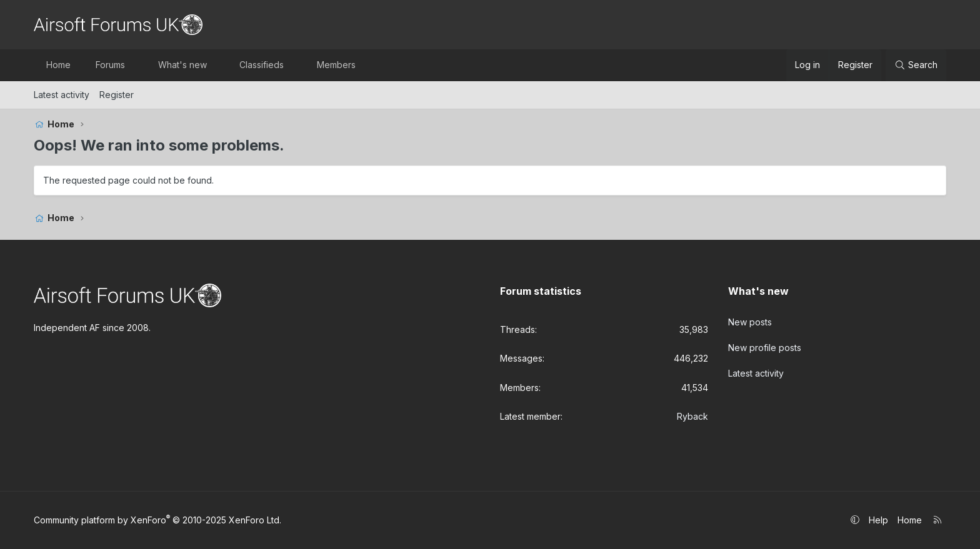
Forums (110, 65)
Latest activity (62, 95)
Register (117, 95)
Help (878, 520)
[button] (136, 65)
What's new (182, 65)
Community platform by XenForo (157, 520)
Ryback (692, 416)
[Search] (916, 65)
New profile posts (765, 347)
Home (58, 65)
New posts (750, 322)
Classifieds (262, 65)
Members (336, 65)
